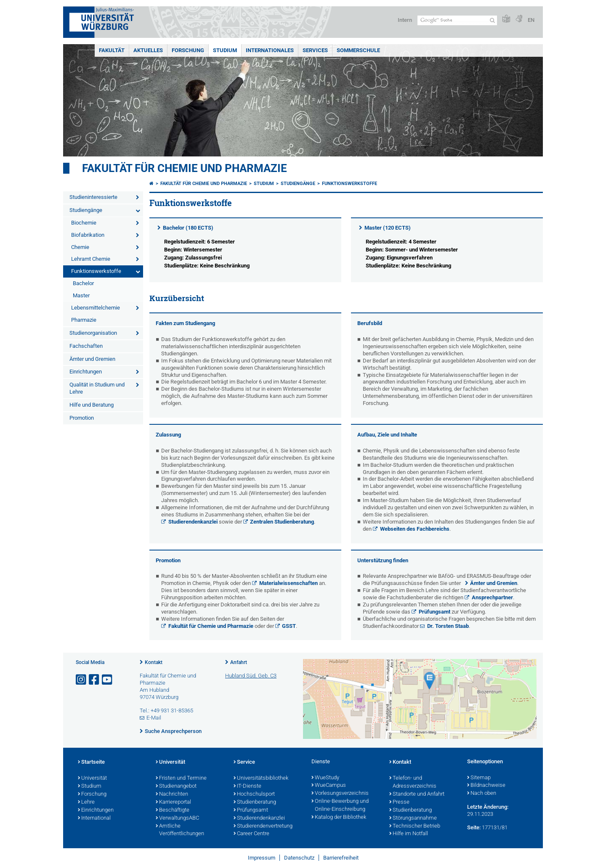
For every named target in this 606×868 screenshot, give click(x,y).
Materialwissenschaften (288, 583)
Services (315, 50)
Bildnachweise (486, 786)
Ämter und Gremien (92, 359)
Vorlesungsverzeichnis (340, 794)
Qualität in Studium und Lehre (97, 388)
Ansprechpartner (492, 597)
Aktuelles (148, 50)
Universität (92, 778)
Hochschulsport (254, 794)
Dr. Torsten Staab (448, 626)
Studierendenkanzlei (193, 522)
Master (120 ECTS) (388, 228)
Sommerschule (358, 50)
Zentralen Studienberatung (282, 522)
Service (244, 762)
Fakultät (112, 50)
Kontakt (154, 662)
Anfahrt (239, 662)
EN (531, 20)
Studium (225, 50)
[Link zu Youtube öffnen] (108, 680)
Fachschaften (86, 346)
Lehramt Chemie (91, 259)
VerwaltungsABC (177, 818)
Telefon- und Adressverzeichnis (413, 782)
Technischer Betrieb (415, 826)
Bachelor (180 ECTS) (188, 228)
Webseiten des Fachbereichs (415, 529)
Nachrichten (172, 794)
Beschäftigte (173, 810)
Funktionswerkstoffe (96, 271)
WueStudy (325, 778)
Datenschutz (299, 858)
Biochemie (84, 223)
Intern (405, 20)
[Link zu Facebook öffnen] (95, 680)
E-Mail (154, 718)
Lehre (86, 802)
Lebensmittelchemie (96, 308)
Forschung (188, 50)
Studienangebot (176, 786)
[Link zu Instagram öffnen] (82, 680)
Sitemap (479, 778)
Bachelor (83, 283)
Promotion (82, 418)
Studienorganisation (93, 333)
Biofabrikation (88, 235)
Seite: (474, 827)
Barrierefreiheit (341, 858)
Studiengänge (86, 210)
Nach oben (482, 794)
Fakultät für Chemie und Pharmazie (185, 168)
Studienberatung (255, 802)
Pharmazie (84, 320)
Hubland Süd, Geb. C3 (251, 676)
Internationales (270, 50)
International (94, 818)
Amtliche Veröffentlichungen (180, 830)
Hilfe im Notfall (409, 834)
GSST (289, 626)
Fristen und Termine (181, 778)
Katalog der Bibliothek (339, 818)
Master (81, 295)
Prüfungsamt (435, 612)
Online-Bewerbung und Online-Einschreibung (340, 806)
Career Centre (251, 834)
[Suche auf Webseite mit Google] (457, 20)
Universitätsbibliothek (261, 778)
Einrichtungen (86, 372)
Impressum (262, 858)
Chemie (80, 247)
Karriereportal (173, 802)
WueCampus (329, 786)
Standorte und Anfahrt (417, 794)
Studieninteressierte (93, 197)
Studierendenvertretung (263, 826)
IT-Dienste (247, 786)
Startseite (91, 762)
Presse (399, 802)
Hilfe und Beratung (92, 405)
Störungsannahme (413, 818)
